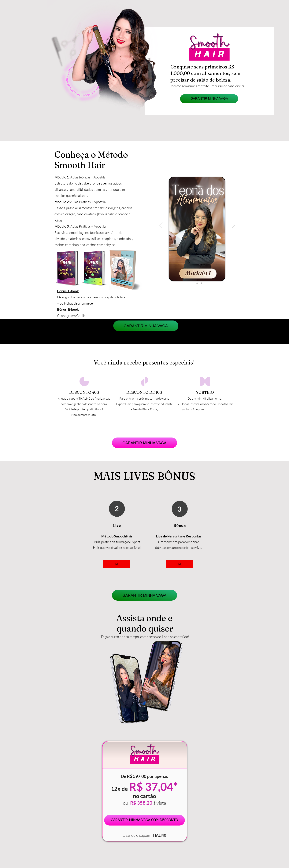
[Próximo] (233, 225)
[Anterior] (161, 225)
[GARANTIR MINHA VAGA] (209, 99)
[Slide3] (201, 283)
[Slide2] (197, 283)
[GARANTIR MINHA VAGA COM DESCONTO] (144, 820)
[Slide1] (193, 283)
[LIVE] (117, 564)
